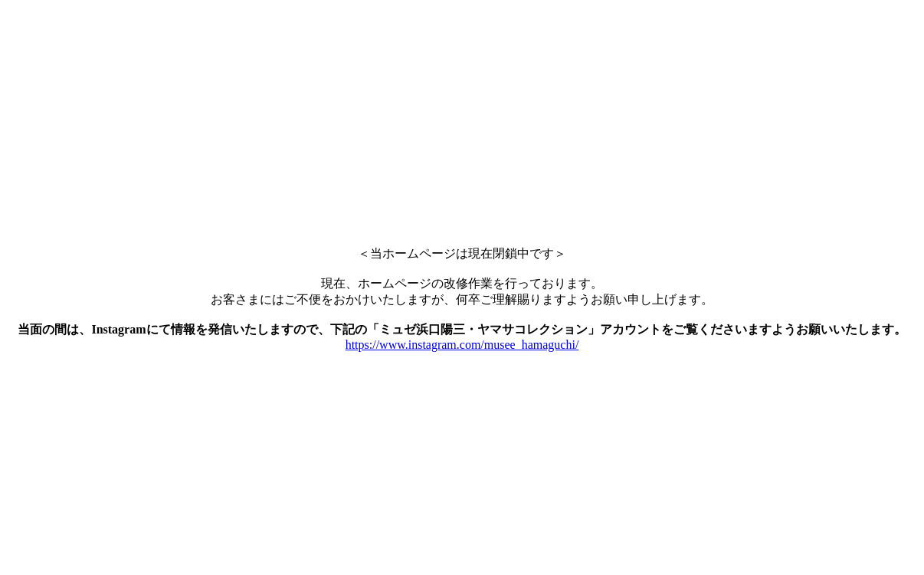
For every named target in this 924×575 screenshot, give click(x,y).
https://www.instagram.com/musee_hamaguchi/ (462, 345)
